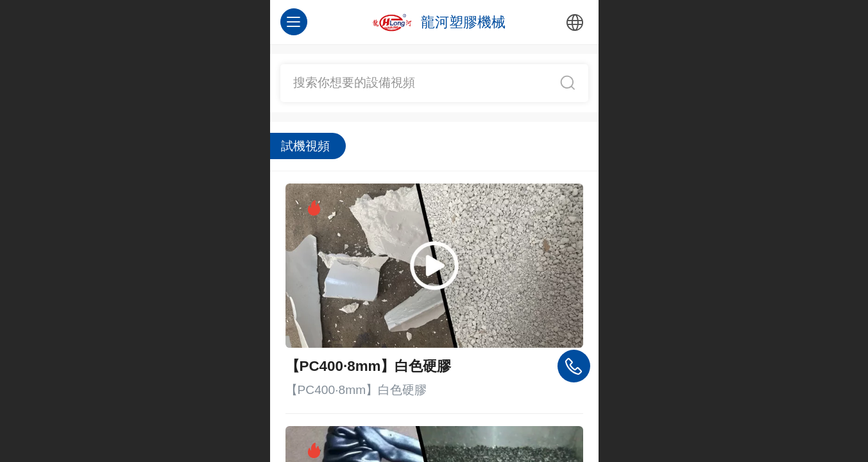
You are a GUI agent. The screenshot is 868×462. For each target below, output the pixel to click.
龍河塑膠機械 (463, 22)
